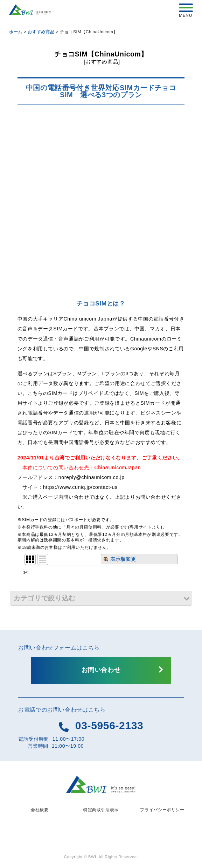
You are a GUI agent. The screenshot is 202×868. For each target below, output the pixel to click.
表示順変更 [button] (120, 559)
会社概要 (40, 810)
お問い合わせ (101, 670)
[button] (101, 598)
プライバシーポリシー (162, 810)
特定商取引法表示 (101, 810)
